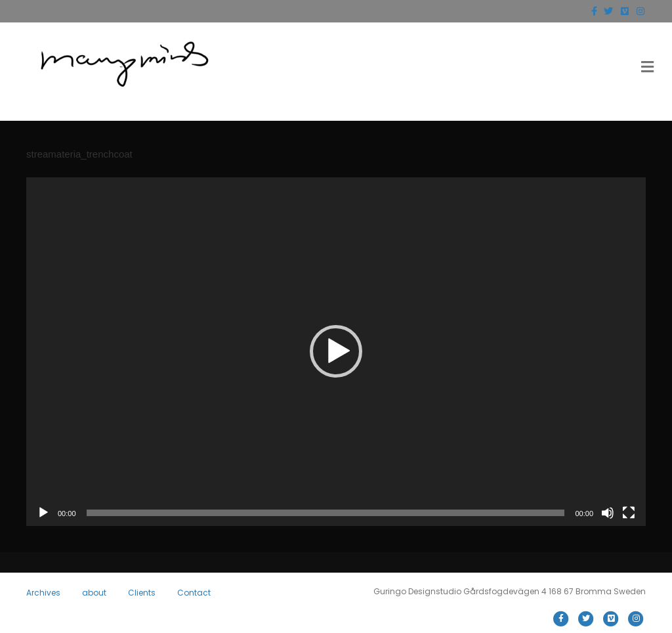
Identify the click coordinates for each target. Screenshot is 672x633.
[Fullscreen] (629, 513)
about (94, 593)
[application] (336, 352)
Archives (43, 593)
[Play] (43, 513)
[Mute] (608, 513)
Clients (142, 593)
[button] (336, 351)
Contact (194, 593)
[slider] (326, 513)
